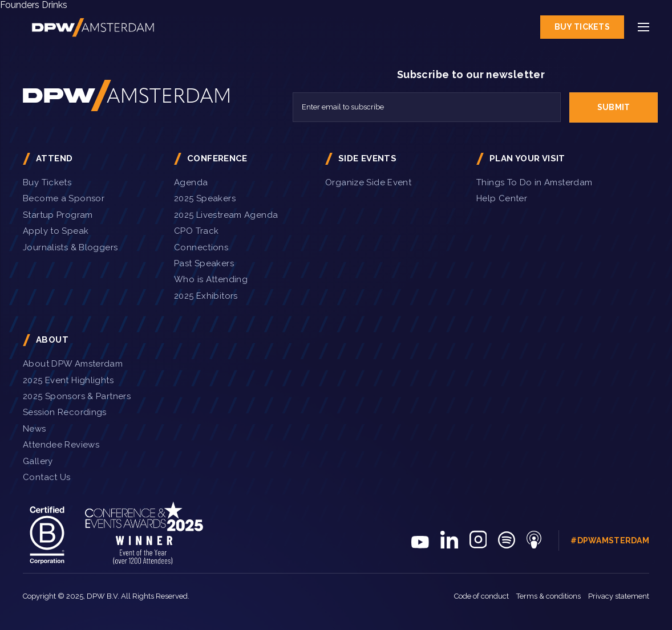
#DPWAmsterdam (610, 540)
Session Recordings (65, 412)
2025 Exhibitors (206, 296)
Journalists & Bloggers (70, 247)
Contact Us (47, 477)
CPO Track (196, 231)
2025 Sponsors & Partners (77, 396)
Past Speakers (204, 263)
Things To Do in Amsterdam (535, 182)
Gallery (38, 461)
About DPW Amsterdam (73, 364)
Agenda (191, 182)
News (35, 429)
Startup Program (58, 215)
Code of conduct (481, 596)
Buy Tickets (582, 27)
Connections (201, 247)
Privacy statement (619, 596)
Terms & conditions (548, 596)
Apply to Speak (56, 231)
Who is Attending (211, 279)
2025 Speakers (205, 198)
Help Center (502, 198)
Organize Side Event (368, 182)
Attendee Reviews (61, 445)
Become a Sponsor (64, 198)
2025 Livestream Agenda (226, 215)
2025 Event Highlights (68, 380)
